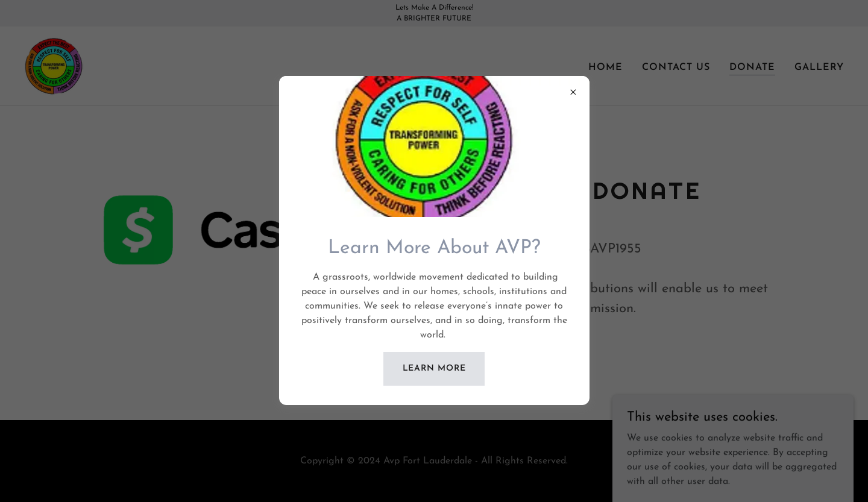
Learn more (434, 369)
